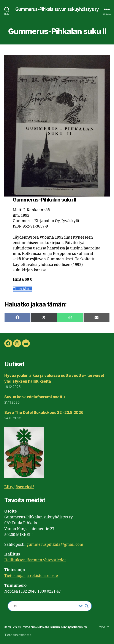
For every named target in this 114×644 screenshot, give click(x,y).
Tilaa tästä (22, 289)
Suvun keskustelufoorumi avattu (35, 397)
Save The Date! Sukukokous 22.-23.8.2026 (44, 412)
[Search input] (45, 606)
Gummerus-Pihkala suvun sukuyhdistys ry (57, 9)
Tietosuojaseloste (18, 635)
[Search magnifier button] (87, 606)
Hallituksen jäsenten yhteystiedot (35, 560)
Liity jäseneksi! (19, 487)
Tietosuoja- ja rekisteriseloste (31, 576)
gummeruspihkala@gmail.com (55, 545)
